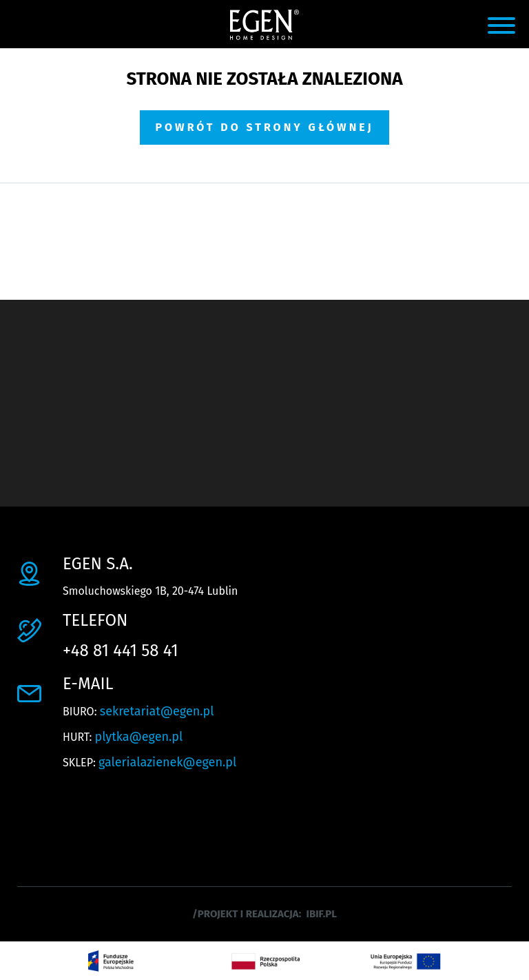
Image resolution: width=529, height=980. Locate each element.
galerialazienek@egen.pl (167, 762)
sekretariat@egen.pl (157, 711)
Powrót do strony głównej (264, 127)
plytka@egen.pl (139, 737)
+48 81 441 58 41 (121, 651)
